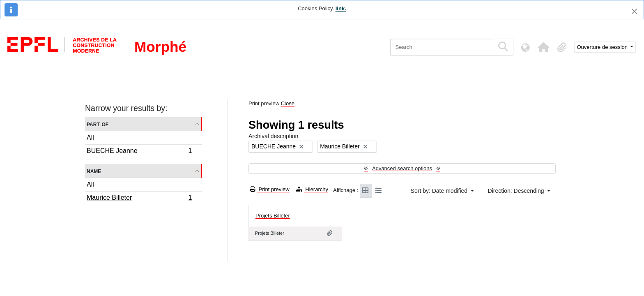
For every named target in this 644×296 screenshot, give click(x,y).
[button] (544, 47)
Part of (98, 124)
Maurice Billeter (139, 199)
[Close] (634, 11)
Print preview (270, 189)
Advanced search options (402, 168)
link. (341, 8)
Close (288, 103)
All (90, 138)
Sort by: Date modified (440, 191)
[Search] (442, 47)
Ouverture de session (603, 47)
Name (94, 171)
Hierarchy (312, 189)
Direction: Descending (517, 191)
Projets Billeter (273, 216)
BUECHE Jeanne (139, 152)
